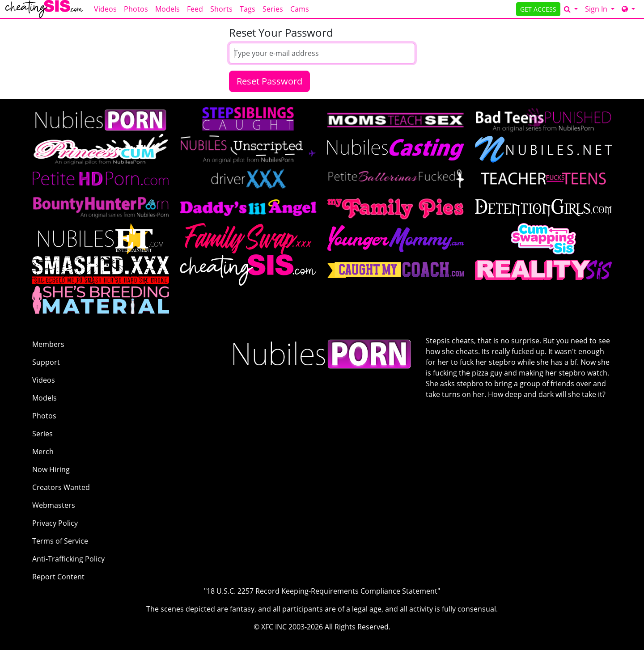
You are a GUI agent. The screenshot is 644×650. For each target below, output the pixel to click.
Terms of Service (60, 541)
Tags (248, 9)
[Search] (571, 9)
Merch (43, 452)
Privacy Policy (55, 523)
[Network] (628, 9)
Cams (300, 9)
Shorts (221, 9)
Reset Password (269, 81)
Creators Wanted (61, 487)
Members (48, 344)
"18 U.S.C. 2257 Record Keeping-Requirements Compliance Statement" (322, 591)
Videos (105, 9)
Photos (136, 9)
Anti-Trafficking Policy (68, 559)
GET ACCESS (538, 9)
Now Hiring (51, 469)
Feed (195, 9)
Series (273, 9)
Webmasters (54, 505)
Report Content (58, 577)
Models (167, 9)
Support (46, 362)
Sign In (597, 9)
